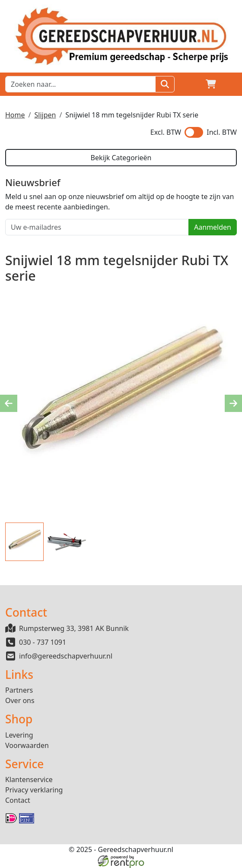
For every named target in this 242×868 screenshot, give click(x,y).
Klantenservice (29, 779)
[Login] (190, 84)
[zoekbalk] (80, 84)
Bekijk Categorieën (121, 158)
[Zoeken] (165, 84)
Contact (18, 800)
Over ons (20, 700)
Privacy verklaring (34, 790)
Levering (19, 735)
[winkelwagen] (211, 84)
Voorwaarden (27, 745)
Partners (19, 690)
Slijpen (45, 115)
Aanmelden (213, 227)
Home (15, 115)
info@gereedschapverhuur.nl (66, 656)
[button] (232, 84)
